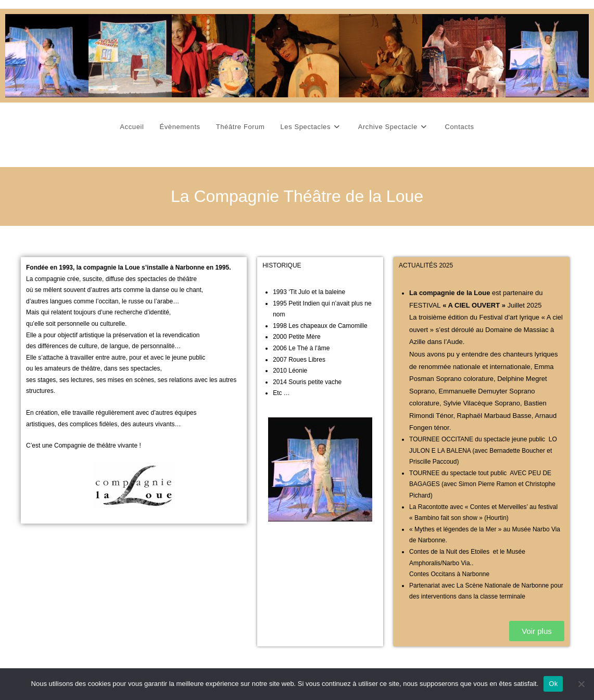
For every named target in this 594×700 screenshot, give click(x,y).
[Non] (581, 684)
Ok (553, 684)
